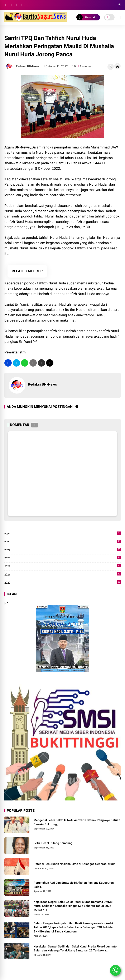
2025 (62, 542)
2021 (62, 575)
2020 (62, 583)
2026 (62, 534)
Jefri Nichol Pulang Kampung (53, 843)
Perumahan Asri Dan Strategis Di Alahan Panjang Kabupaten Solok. (74, 885)
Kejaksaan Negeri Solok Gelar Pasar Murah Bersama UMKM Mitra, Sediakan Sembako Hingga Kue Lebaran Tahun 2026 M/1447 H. (73, 906)
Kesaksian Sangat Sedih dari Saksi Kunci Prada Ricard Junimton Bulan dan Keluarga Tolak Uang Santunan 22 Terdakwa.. (76, 949)
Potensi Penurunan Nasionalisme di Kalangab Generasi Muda (74, 864)
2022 (62, 567)
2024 (62, 550)
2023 (62, 558)
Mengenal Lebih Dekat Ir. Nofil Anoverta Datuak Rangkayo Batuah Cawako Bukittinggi (77, 822)
